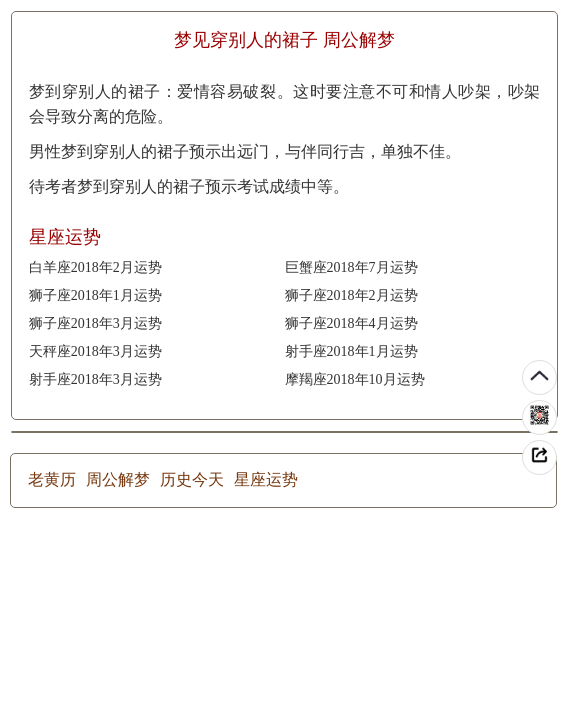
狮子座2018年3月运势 (95, 323)
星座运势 (266, 479)
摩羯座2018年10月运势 (355, 379)
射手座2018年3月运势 (95, 379)
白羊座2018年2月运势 (95, 267)
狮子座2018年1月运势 (95, 295)
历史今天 (192, 479)
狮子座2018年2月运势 (351, 295)
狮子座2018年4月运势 (351, 323)
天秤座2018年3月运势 (95, 351)
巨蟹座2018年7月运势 (351, 267)
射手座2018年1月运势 (351, 351)
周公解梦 (118, 479)
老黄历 (52, 479)
